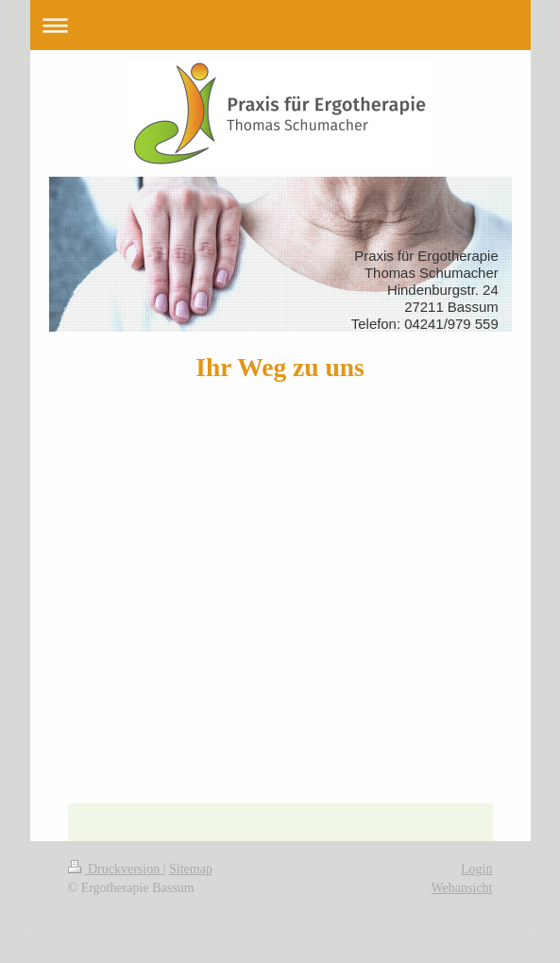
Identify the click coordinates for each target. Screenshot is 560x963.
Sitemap (191, 869)
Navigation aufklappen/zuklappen (280, 25)
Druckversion (116, 869)
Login (476, 869)
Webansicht (462, 888)
